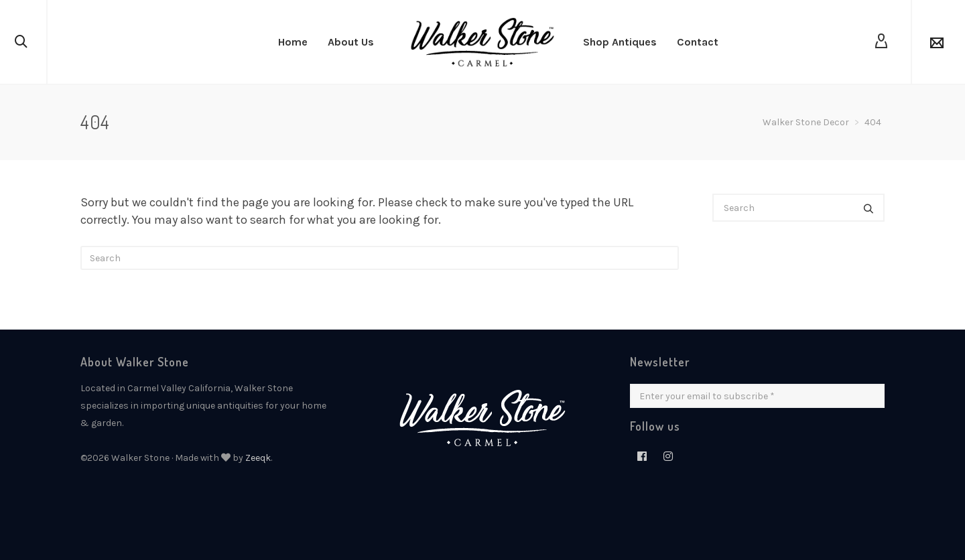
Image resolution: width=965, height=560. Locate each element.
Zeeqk (258, 458)
